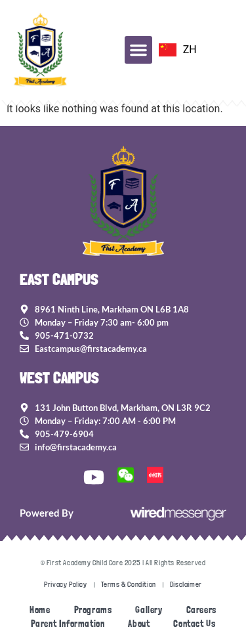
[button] (138, 50)
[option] (178, 50)
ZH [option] (190, 50)
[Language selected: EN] (178, 50)
